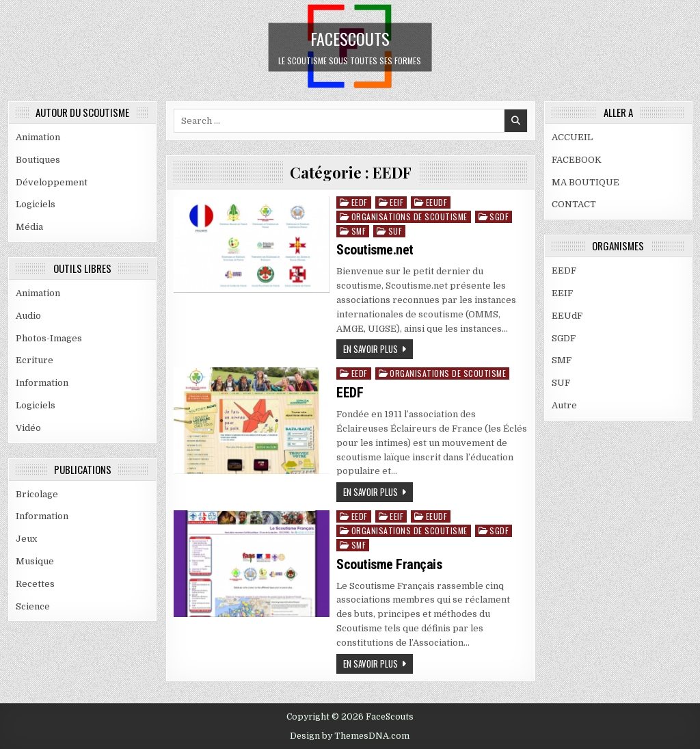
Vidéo (28, 428)
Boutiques (38, 160)
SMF (359, 231)
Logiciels (36, 204)
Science (33, 606)
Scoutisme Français (389, 564)
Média (29, 227)
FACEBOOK (577, 160)
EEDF (360, 202)
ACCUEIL (572, 137)
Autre (564, 405)
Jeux (26, 539)
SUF (395, 231)
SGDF (499, 216)
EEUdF (437, 202)
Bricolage (37, 494)
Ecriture (35, 360)
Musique (35, 561)
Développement (52, 182)
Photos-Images (49, 338)
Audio (28, 316)
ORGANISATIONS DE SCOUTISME (409, 216)
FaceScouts (350, 38)
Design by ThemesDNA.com (350, 736)
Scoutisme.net (375, 250)
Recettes (35, 584)
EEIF (396, 202)
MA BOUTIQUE (585, 182)
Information (42, 383)
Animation (38, 137)
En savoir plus (371, 349)
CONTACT (574, 204)
